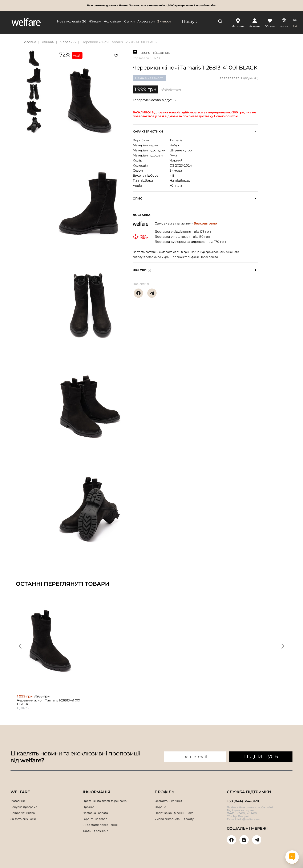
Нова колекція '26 (72, 21)
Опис (138, 199)
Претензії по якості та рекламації (106, 801)
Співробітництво (23, 813)
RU (295, 20)
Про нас (88, 807)
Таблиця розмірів (95, 831)
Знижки (164, 21)
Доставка (142, 215)
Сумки (129, 21)
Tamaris (176, 140)
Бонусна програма (24, 807)
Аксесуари (146, 21)
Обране (160, 807)
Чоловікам (113, 21)
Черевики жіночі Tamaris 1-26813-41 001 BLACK (119, 42)
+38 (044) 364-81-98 (244, 801)
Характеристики (148, 132)
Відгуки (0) (250, 78)
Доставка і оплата (95, 813)
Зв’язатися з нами (23, 819)
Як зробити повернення (100, 825)
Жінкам (95, 21)
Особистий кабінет (168, 801)
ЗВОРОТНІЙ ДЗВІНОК (155, 52)
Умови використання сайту (174, 819)
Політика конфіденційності (174, 813)
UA (295, 26)
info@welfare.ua (249, 819)
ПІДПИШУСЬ (261, 757)
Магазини (18, 801)
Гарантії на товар (95, 819)
